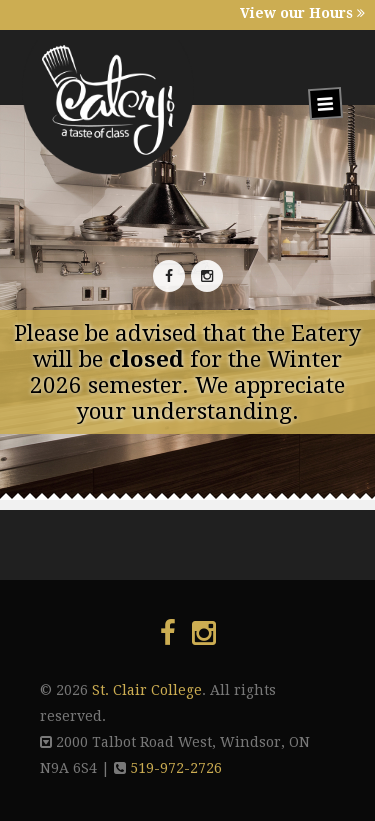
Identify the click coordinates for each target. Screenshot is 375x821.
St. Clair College (147, 690)
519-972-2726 (176, 768)
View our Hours (302, 13)
